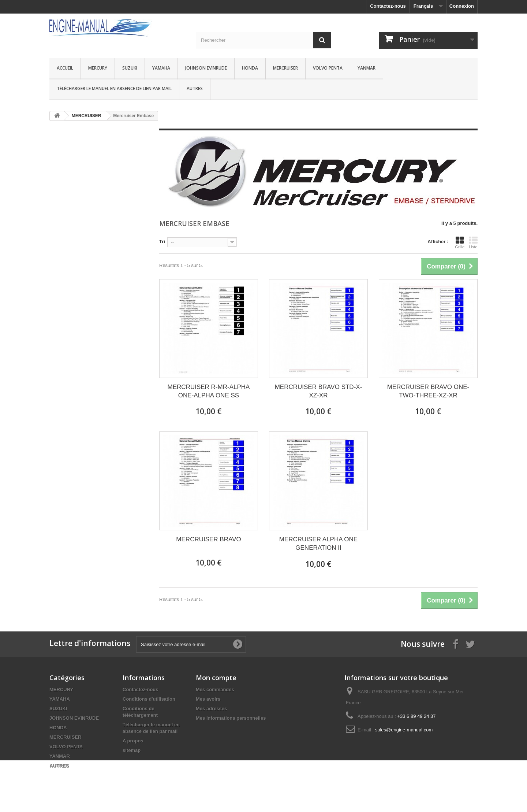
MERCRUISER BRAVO (208, 539)
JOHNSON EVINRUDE (206, 68)
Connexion (462, 6)
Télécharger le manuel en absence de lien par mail (114, 88)
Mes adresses (211, 709)
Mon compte (216, 678)
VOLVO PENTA (328, 68)
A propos (133, 741)
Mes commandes (215, 689)
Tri (162, 242)
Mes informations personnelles (231, 718)
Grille (460, 242)
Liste (473, 242)
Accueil (65, 68)
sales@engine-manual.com (404, 730)
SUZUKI (130, 68)
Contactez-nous (388, 6)
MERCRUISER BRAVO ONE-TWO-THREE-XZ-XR (428, 391)
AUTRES (195, 88)
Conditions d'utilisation (149, 699)
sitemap (132, 750)
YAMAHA (161, 68)
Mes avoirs (208, 699)
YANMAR (367, 68)
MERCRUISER (285, 68)
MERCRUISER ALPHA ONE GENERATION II (318, 544)
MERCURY (98, 68)
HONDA (250, 68)
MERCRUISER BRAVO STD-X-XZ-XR (319, 391)
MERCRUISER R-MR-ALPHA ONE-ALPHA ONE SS (209, 391)
